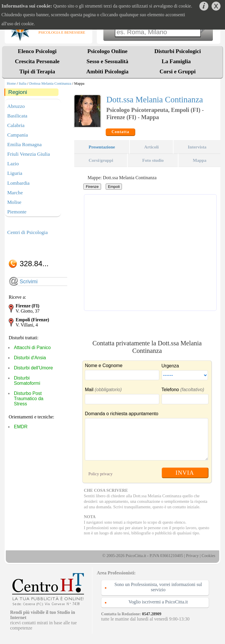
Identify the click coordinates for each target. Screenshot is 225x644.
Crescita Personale (37, 61)
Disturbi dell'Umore (33, 368)
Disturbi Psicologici (178, 51)
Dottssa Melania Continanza (50, 84)
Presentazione (102, 147)
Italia (23, 84)
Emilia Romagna (24, 144)
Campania (18, 135)
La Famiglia (178, 61)
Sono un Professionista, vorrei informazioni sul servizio (158, 587)
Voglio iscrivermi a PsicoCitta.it (158, 602)
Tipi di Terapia (37, 71)
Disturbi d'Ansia (30, 358)
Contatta (120, 132)
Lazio (13, 164)
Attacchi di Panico (32, 348)
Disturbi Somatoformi (27, 381)
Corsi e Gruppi (178, 71)
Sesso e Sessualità (107, 61)
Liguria (15, 173)
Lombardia (18, 183)
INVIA (185, 472)
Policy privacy (100, 474)
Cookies (208, 556)
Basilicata (17, 116)
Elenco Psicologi (37, 51)
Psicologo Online (107, 51)
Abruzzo (16, 106)
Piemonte (17, 212)
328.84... (34, 264)
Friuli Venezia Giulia (29, 154)
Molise (14, 202)
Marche (15, 193)
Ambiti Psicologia (107, 71)
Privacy (192, 556)
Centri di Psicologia (28, 232)
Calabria (16, 125)
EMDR (21, 427)
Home (11, 84)
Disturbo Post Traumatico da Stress (29, 399)
